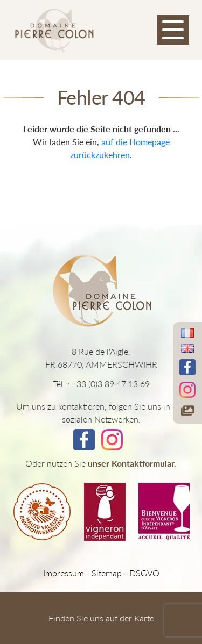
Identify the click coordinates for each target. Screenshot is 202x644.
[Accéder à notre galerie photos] (187, 411)
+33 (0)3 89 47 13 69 (111, 384)
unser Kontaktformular (131, 463)
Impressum (64, 573)
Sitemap (107, 573)
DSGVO (144, 573)
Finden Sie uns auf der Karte (101, 618)
